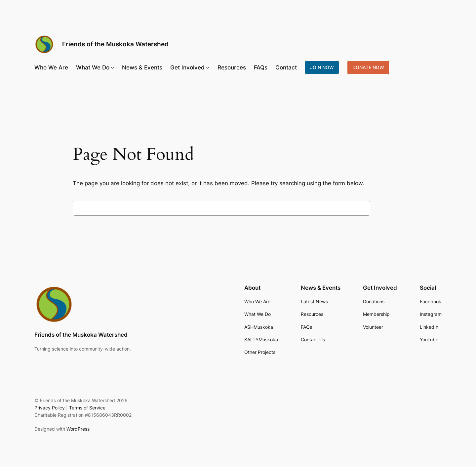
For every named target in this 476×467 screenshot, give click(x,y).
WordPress (78, 429)
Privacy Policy (50, 408)
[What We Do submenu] (112, 67)
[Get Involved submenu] (208, 67)
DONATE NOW (368, 67)
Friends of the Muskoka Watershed (115, 44)
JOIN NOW (322, 67)
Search (388, 208)
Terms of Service (87, 408)
